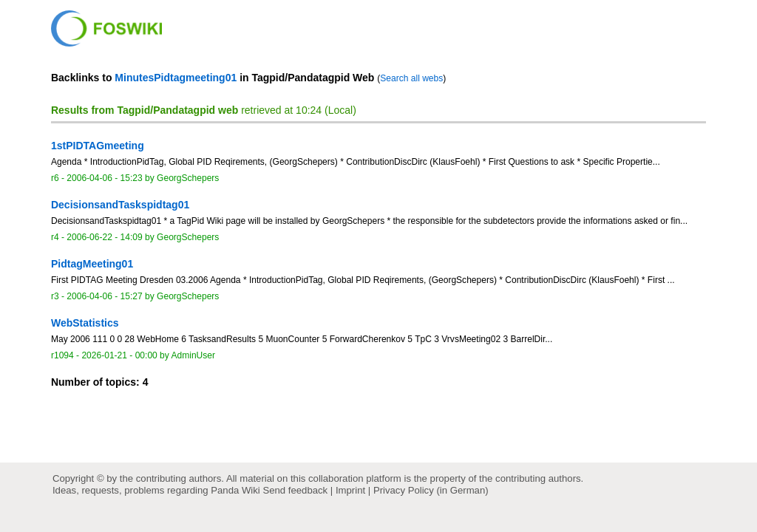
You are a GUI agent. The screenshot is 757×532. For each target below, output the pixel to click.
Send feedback (295, 490)
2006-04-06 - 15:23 (104, 178)
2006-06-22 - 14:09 (104, 237)
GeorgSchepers (188, 178)
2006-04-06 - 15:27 (104, 296)
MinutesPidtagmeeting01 (176, 78)
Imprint (350, 490)
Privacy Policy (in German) (431, 490)
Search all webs (411, 78)
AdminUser (194, 355)
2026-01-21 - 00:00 (119, 355)
